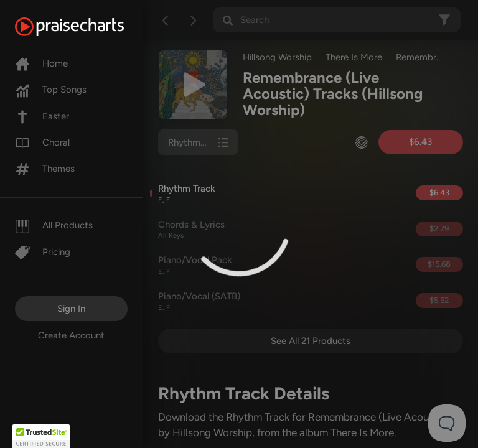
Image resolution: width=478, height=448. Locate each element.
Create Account (71, 335)
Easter (42, 116)
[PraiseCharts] (85, 27)
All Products (54, 225)
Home (41, 63)
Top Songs (51, 90)
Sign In (71, 309)
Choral (42, 142)
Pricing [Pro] (43, 252)
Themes (45, 169)
